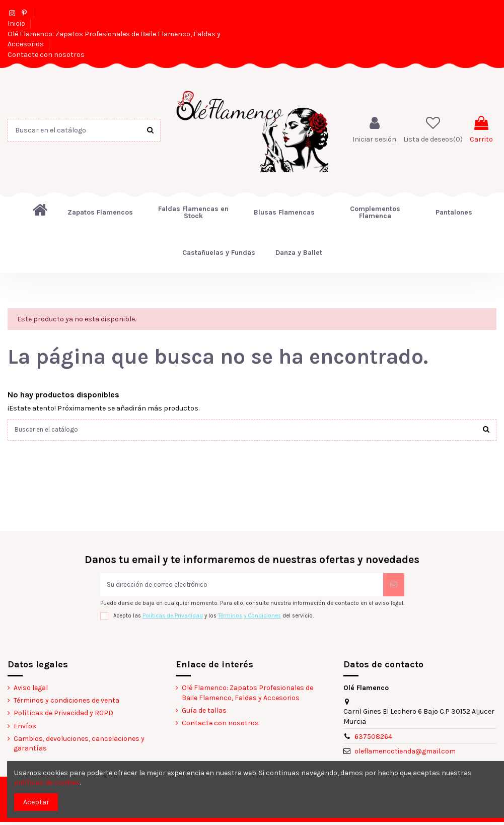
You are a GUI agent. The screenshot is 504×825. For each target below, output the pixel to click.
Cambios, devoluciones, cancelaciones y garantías (79, 747)
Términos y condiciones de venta (66, 703)
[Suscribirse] (394, 587)
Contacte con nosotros (46, 55)
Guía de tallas (204, 713)
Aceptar (36, 802)
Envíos (25, 729)
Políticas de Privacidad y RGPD (63, 716)
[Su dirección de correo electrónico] (242, 587)
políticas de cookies (47, 782)
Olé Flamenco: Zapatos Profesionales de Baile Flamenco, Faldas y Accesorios (247, 696)
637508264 (373, 739)
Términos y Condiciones (249, 619)
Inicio (17, 23)
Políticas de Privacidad (173, 619)
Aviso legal (31, 691)
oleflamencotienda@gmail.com (405, 754)
